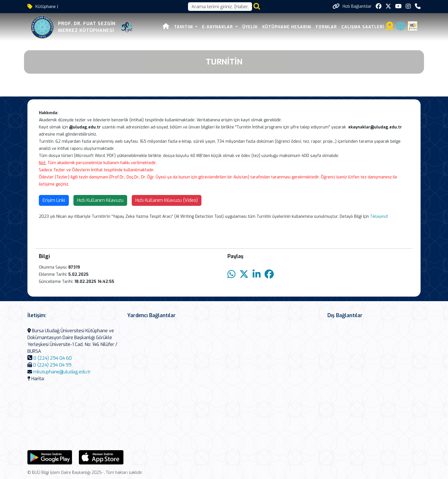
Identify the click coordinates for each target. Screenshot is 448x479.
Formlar (326, 27)
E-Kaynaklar (218, 27)
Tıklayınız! (379, 217)
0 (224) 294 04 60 (53, 358)
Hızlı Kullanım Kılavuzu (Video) (167, 200)
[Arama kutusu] (220, 7)
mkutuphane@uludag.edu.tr (62, 372)
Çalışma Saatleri (363, 27)
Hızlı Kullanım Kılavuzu (100, 200)
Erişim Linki (54, 200)
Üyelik (250, 27)
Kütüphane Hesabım (287, 27)
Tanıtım (184, 27)
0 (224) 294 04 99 (52, 365)
